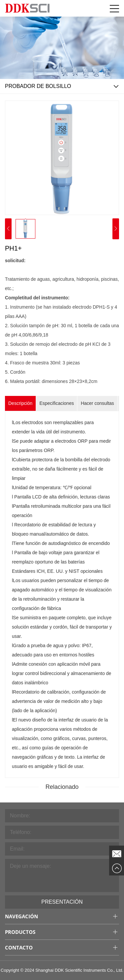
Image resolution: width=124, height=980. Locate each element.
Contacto (19, 947)
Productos (20, 932)
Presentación (62, 902)
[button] (116, 229)
